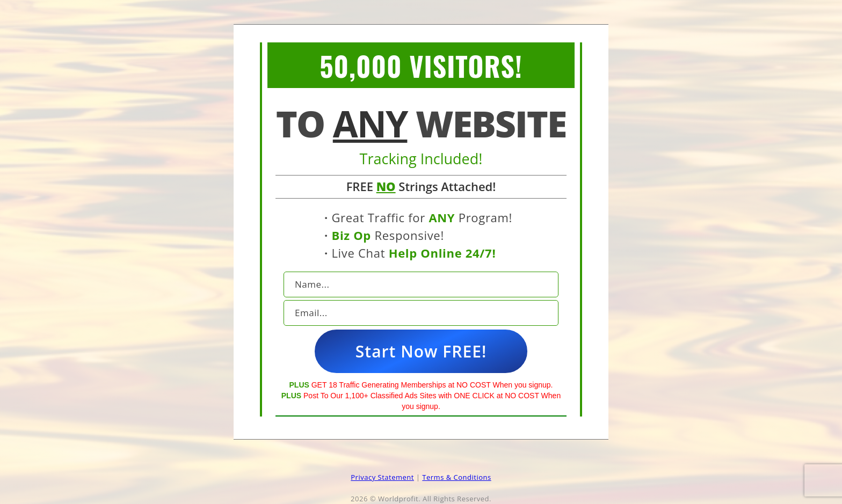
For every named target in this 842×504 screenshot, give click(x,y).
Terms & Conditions (456, 477)
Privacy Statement (382, 477)
